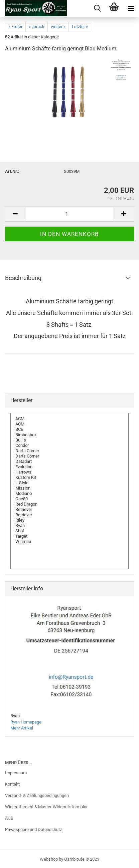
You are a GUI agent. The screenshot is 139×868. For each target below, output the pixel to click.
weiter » (58, 27)
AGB (9, 818)
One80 (69, 499)
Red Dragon (69, 504)
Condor (69, 446)
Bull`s (69, 440)
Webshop (49, 859)
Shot (69, 531)
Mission (69, 488)
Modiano (69, 494)
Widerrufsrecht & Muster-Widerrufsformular (46, 807)
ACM (69, 419)
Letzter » (80, 27)
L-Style (69, 483)
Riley (69, 520)
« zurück (37, 27)
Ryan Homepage (26, 722)
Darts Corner (69, 451)
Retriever (69, 510)
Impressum (16, 773)
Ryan (69, 526)
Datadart (69, 462)
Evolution (69, 467)
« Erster (15, 27)
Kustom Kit (69, 478)
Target (69, 536)
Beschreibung (23, 278)
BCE (69, 429)
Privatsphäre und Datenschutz (33, 829)
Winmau (69, 542)
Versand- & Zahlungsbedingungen (37, 795)
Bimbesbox (69, 435)
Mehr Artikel (22, 728)
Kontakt (12, 784)
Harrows (69, 472)
